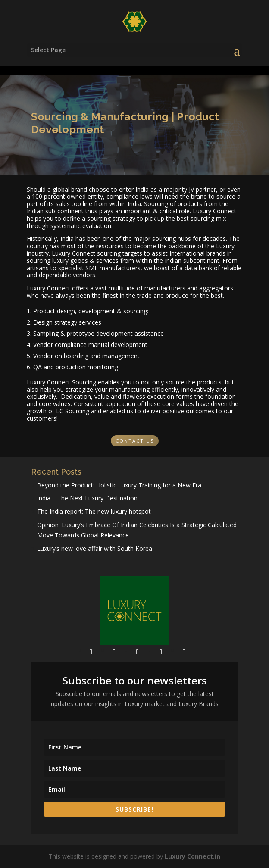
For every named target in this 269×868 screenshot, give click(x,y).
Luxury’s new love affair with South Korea (95, 548)
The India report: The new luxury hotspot (94, 511)
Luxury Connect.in (192, 856)
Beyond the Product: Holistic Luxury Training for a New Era (119, 485)
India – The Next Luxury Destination (87, 498)
